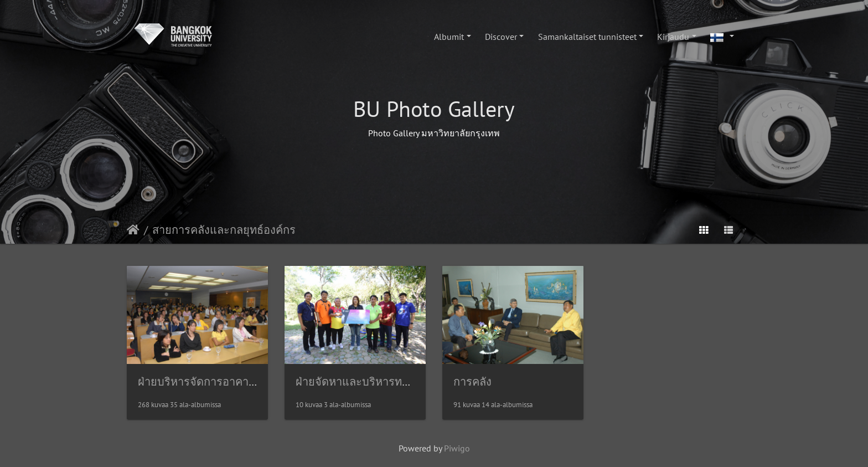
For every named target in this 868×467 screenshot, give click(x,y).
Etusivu (133, 230)
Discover (501, 37)
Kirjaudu (673, 37)
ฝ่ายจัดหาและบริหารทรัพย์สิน (366, 382)
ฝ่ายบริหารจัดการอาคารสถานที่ (213, 382)
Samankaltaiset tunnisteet (587, 37)
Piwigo (457, 448)
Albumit (449, 37)
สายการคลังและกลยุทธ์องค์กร (224, 230)
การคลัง (472, 382)
